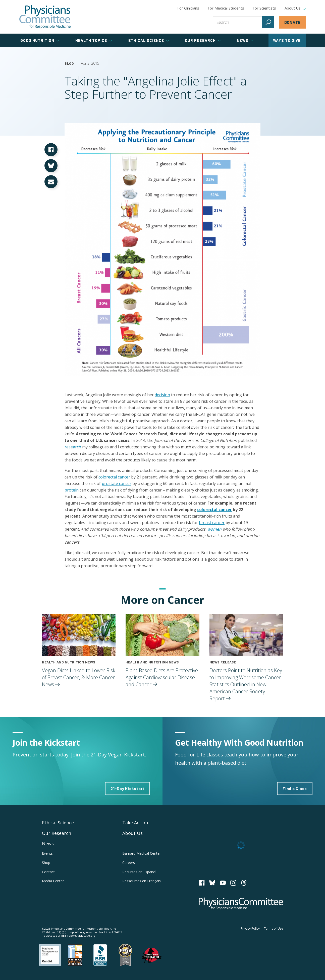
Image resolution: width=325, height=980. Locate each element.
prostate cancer (117, 483)
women (214, 529)
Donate (293, 22)
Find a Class (295, 788)
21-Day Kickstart (127, 788)
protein (72, 490)
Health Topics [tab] (94, 40)
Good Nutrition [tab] (40, 40)
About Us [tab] (295, 8)
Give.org (89, 936)
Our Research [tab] (203, 40)
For (226, 8)
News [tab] (245, 40)
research (73, 447)
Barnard (142, 853)
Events (47, 853)
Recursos (139, 872)
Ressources (142, 881)
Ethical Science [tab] (149, 40)
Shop (46, 863)
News (48, 843)
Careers (129, 863)
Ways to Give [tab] (287, 40)
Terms (274, 928)
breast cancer (212, 523)
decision (162, 395)
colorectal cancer (114, 477)
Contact (48, 872)
